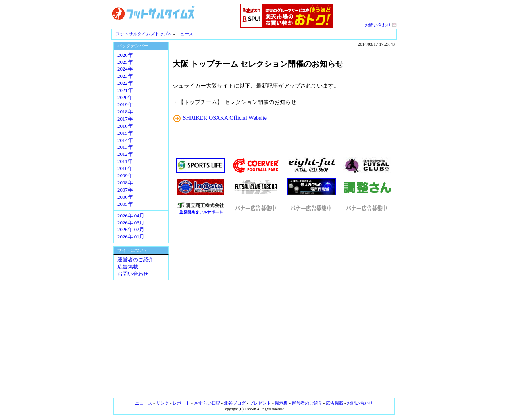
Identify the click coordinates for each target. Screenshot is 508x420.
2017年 (125, 119)
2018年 (125, 112)
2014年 (125, 140)
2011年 (125, 161)
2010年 (125, 169)
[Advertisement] (284, 307)
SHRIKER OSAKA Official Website (225, 118)
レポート (181, 403)
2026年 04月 (131, 216)
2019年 (125, 105)
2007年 (125, 190)
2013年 (125, 147)
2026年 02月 (131, 230)
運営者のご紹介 (136, 260)
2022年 (125, 83)
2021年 (125, 90)
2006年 (125, 197)
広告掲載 (128, 267)
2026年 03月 (131, 223)
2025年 (125, 62)
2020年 (125, 98)
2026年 (125, 55)
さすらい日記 (207, 403)
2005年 (125, 204)
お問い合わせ (381, 25)
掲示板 (281, 403)
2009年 (125, 176)
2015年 (125, 133)
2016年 (125, 126)
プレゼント (260, 403)
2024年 (125, 69)
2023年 (125, 76)
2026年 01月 (131, 237)
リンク (163, 403)
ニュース (185, 34)
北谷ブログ (235, 403)
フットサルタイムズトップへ (144, 34)
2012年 (125, 154)
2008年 (125, 183)
